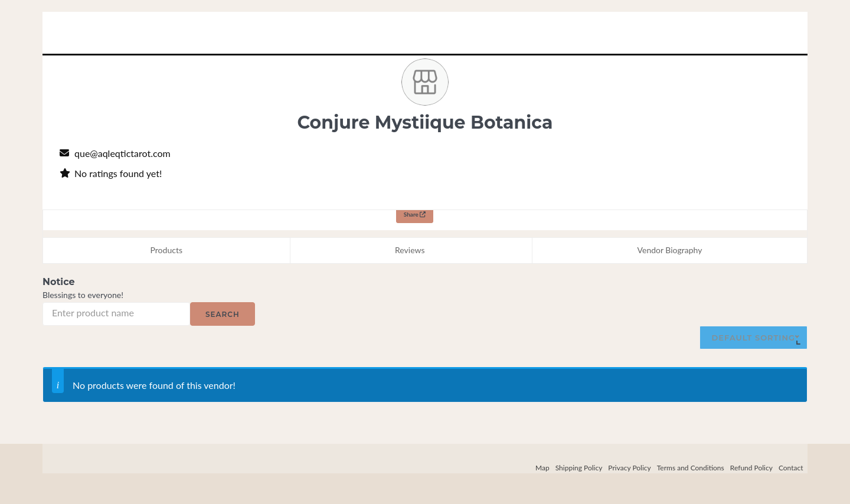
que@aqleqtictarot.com (122, 153)
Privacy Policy (629, 468)
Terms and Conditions (691, 468)
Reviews (410, 250)
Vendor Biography (670, 250)
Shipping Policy (579, 468)
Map (542, 468)
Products (166, 250)
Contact (791, 468)
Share (415, 214)
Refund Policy (751, 468)
